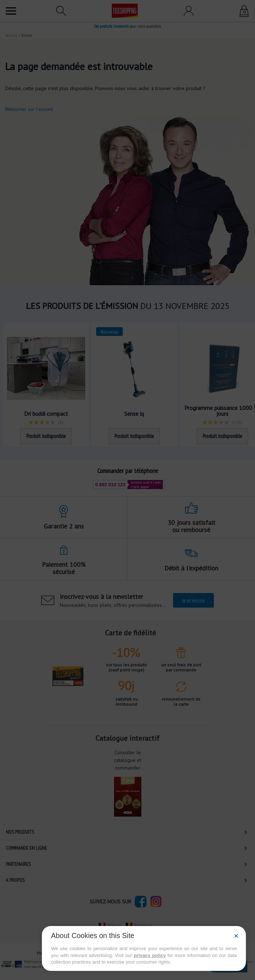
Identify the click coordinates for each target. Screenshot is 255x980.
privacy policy (150, 955)
